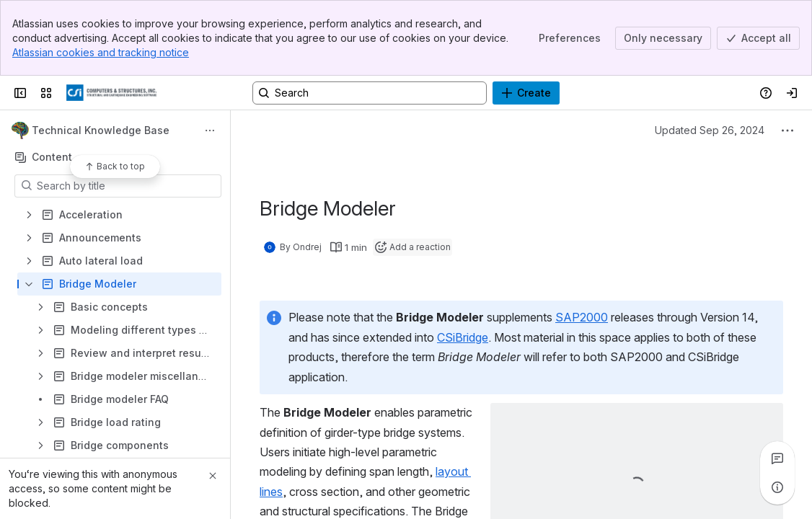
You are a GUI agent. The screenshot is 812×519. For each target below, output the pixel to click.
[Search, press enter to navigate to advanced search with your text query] (370, 93)
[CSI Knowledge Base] (111, 93)
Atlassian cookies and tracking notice (101, 52)
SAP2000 (582, 317)
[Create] (526, 93)
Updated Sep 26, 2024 (710, 130)
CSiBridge (463, 337)
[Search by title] (127, 186)
